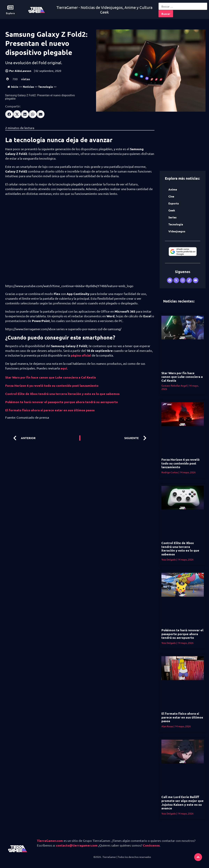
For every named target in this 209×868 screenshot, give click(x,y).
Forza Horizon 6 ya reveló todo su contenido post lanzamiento (52, 385)
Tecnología (45, 87)
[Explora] (10, 7)
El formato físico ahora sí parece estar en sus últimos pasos (50, 410)
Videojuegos (177, 231)
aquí (64, 368)
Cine (171, 196)
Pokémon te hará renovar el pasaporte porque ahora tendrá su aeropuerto (62, 402)
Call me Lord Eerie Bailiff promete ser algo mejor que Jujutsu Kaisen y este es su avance (183, 802)
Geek (172, 210)
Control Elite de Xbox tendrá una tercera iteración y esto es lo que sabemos (62, 394)
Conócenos (151, 845)
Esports (174, 203)
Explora (10, 13)
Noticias (28, 87)
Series (172, 217)
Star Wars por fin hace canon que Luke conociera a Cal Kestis (51, 377)
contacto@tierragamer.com (77, 845)
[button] (9, 114)
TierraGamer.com (50, 841)
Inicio (13, 87)
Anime (173, 189)
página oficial (81, 355)
